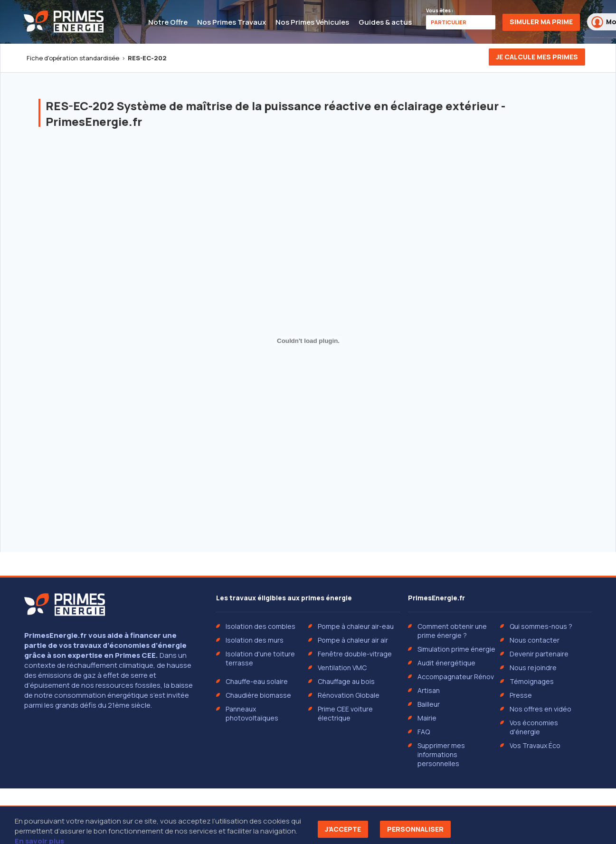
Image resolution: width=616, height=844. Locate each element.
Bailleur (429, 704)
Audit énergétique (446, 663)
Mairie (427, 718)
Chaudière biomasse (258, 695)
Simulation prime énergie (456, 649)
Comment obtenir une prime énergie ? (452, 631)
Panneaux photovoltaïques (252, 713)
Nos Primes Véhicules (312, 22)
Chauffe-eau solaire (257, 681)
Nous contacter (535, 640)
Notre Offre (168, 22)
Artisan (429, 690)
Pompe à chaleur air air (353, 640)
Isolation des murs (255, 640)
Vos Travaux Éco (535, 745)
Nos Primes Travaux (232, 22)
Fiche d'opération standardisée (73, 58)
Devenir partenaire (539, 654)
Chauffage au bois (346, 681)
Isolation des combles (261, 626)
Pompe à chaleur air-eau (356, 626)
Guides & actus (385, 22)
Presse (521, 695)
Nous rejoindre (533, 668)
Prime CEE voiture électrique (345, 713)
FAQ (424, 732)
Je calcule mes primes (537, 57)
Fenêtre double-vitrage (355, 654)
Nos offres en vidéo (540, 709)
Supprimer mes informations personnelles (441, 754)
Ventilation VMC (342, 668)
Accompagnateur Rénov (456, 677)
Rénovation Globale (349, 695)
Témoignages (532, 681)
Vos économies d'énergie (534, 727)
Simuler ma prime (541, 22)
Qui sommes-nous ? (541, 626)
